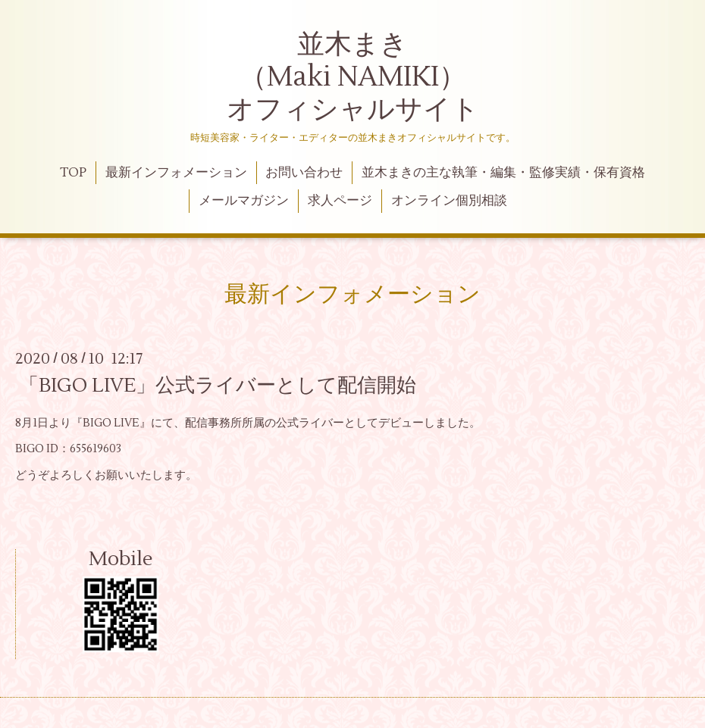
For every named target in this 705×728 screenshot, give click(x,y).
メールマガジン (244, 201)
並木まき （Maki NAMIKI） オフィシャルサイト (353, 77)
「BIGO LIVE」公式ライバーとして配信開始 (218, 386)
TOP (73, 173)
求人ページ (340, 201)
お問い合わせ (304, 173)
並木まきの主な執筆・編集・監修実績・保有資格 (503, 173)
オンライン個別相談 (449, 201)
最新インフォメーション (176, 173)
